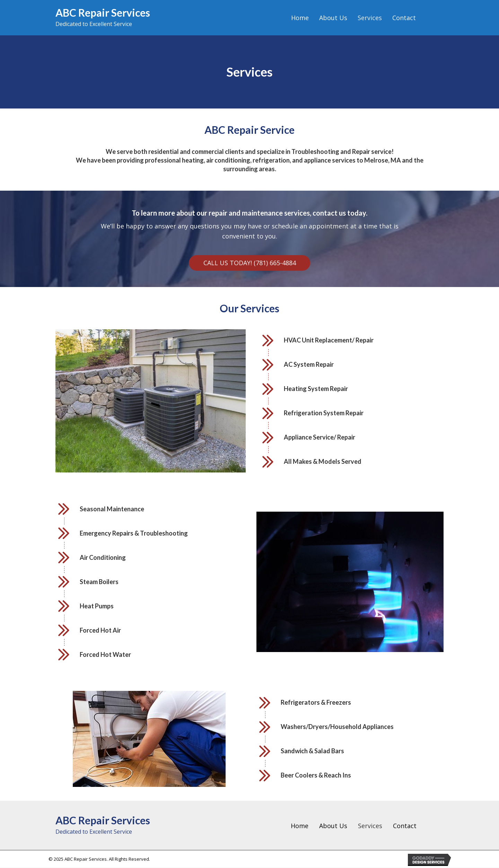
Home (300, 826)
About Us (333, 826)
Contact (405, 826)
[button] (249, 263)
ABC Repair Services (103, 12)
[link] (300, 18)
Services (370, 826)
